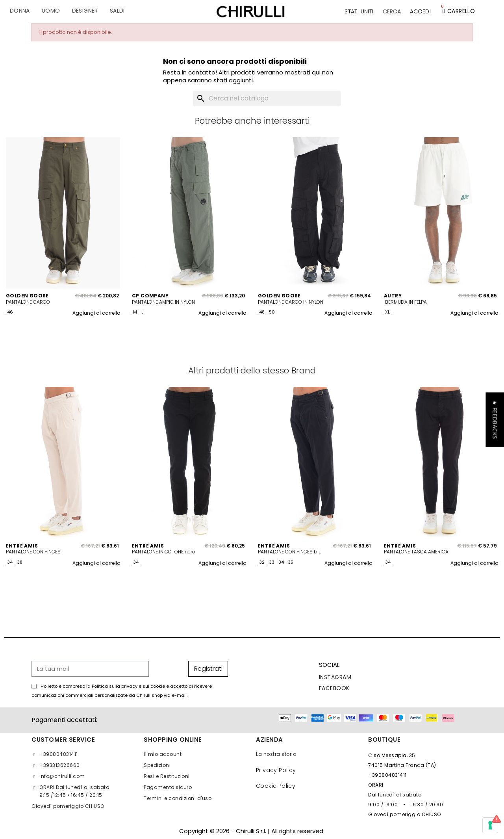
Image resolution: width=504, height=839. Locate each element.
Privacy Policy (276, 770)
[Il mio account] (420, 11)
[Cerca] (267, 98)
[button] (392, 11)
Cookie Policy (276, 786)
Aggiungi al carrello (96, 313)
